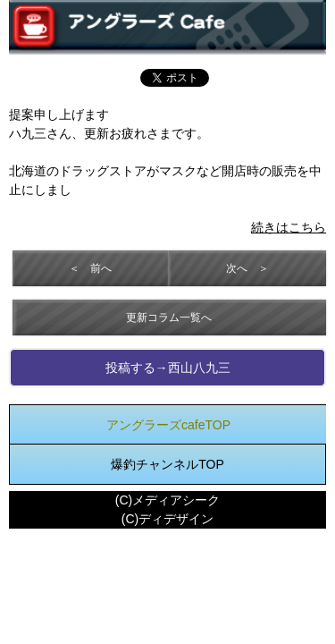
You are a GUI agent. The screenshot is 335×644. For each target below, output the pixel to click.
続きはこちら (289, 227)
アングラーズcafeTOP (168, 425)
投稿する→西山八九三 (168, 368)
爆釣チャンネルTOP (167, 464)
